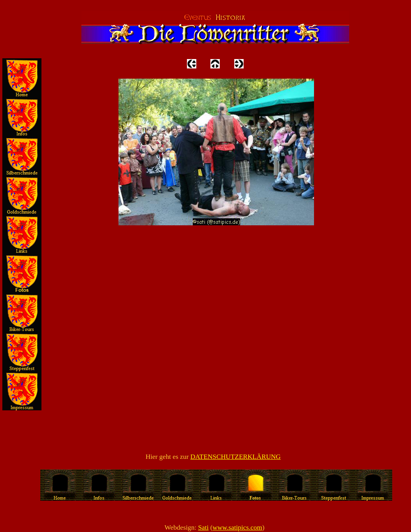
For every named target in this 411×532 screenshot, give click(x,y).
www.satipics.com (238, 528)
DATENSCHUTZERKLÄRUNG (236, 457)
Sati (203, 528)
